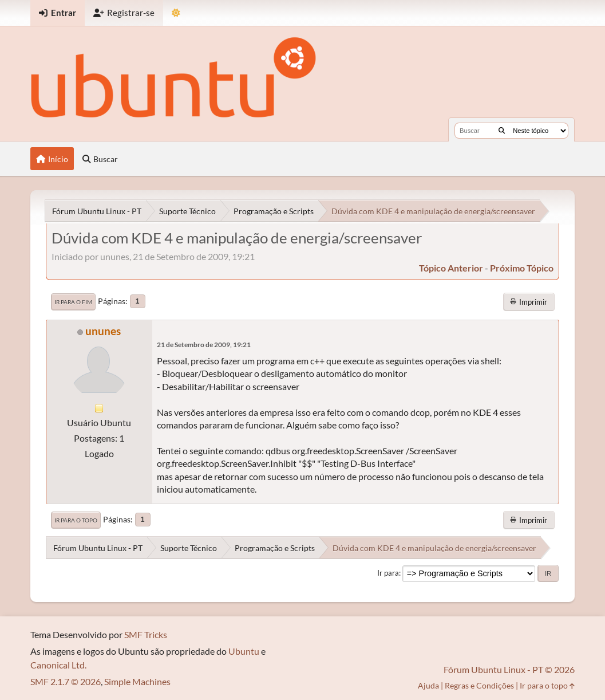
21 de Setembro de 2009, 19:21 (204, 345)
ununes (103, 331)
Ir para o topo (76, 520)
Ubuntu (244, 651)
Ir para (388, 573)
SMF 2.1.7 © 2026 (66, 681)
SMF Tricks (146, 634)
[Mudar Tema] (176, 13)
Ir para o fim (73, 302)
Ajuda (428, 685)
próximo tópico (522, 268)
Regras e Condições (479, 685)
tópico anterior (451, 268)
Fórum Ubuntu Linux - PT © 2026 (509, 669)
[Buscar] (502, 131)
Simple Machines (137, 681)
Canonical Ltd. (58, 665)
